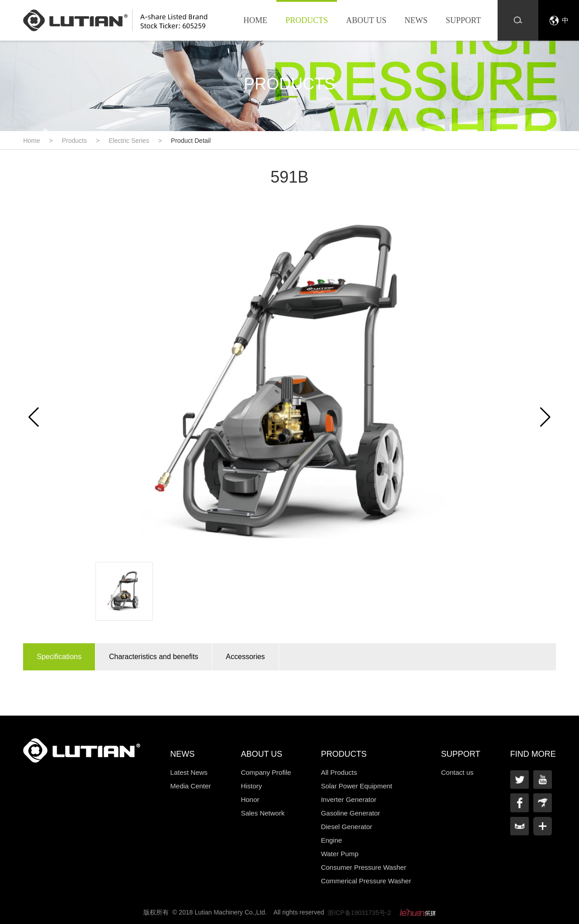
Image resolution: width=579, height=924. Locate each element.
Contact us (457, 772)
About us (366, 20)
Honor (250, 799)
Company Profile (266, 772)
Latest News (189, 772)
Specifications (59, 657)
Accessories (245, 657)
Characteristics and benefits (154, 657)
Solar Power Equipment (356, 786)
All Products (339, 772)
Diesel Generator (346, 827)
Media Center (190, 786)
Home (255, 20)
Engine (331, 840)
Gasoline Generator (350, 813)
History (251, 786)
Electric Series (129, 141)
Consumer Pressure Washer (363, 867)
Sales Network (263, 813)
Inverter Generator (349, 799)
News (416, 20)
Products (307, 20)
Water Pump (339, 854)
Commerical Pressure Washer (366, 881)
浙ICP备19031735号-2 (359, 913)
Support (463, 20)
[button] (545, 417)
